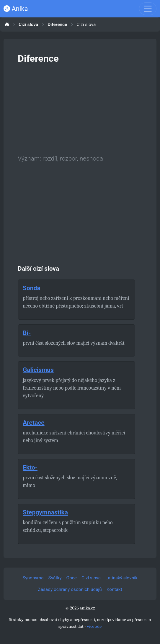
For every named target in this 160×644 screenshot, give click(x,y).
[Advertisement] (80, 108)
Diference (57, 25)
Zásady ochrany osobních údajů (70, 589)
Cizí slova (28, 25)
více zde (94, 626)
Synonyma (33, 578)
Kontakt (114, 589)
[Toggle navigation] (148, 9)
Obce (72, 578)
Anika (16, 9)
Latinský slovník (121, 578)
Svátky (55, 578)
